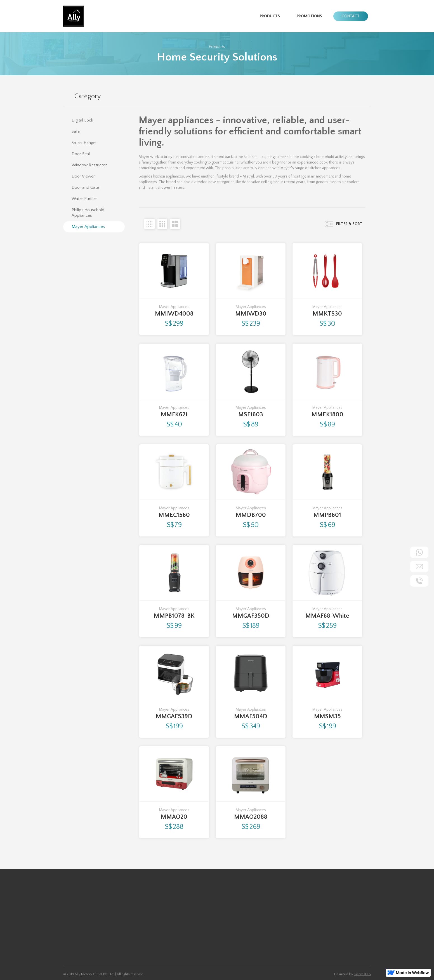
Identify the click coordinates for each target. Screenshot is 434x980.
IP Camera (110, 922)
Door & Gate (113, 915)
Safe (67, 915)
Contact (351, 16)
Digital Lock (73, 908)
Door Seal (72, 929)
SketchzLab (362, 974)
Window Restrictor (118, 908)
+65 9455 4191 (179, 927)
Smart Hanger (75, 922)
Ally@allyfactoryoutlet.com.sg (192, 934)
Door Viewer (74, 936)
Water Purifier (114, 929)
